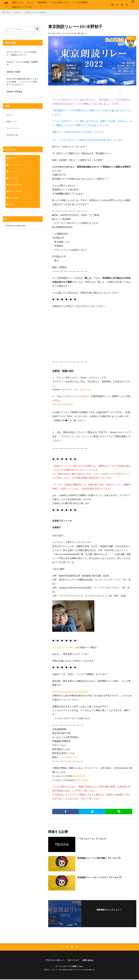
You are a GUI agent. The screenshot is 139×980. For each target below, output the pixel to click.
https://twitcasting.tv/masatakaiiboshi (70, 692)
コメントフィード (14, 129)
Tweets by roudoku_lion (16, 230)
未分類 (12, 209)
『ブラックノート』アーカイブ (94, 839)
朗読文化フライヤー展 (22, 7)
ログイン (11, 115)
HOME (8, 12)
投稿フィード (12, 122)
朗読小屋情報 (15, 202)
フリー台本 (14, 181)
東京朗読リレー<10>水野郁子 (36, 12)
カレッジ (31, 2)
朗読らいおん (18, 2)
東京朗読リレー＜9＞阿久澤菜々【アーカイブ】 (104, 858)
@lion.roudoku (82, 780)
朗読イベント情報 (17, 195)
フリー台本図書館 (80, 2)
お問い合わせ (90, 961)
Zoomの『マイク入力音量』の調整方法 (23, 63)
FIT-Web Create (65, 970)
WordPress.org (13, 136)
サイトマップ (74, 961)
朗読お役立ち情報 (17, 188)
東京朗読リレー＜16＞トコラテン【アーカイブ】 (104, 877)
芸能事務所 (42, 2)
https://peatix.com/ (82, 389)
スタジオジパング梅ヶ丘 (64, 647)
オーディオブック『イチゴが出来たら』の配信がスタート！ (22, 53)
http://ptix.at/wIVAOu (63, 404)
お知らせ (17, 12)
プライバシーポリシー (53, 961)
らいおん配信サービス (60, 2)
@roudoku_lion (80, 776)
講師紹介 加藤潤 (14, 72)
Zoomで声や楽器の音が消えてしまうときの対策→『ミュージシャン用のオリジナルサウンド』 (23, 82)
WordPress (91, 970)
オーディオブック (17, 167)
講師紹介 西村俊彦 (15, 91)
